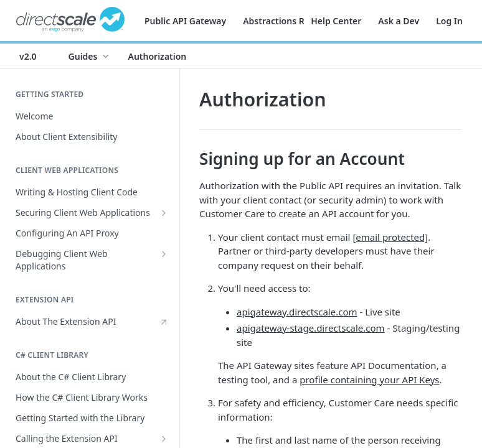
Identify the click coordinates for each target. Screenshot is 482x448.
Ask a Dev (399, 21)
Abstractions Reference (292, 21)
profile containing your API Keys (369, 380)
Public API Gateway (185, 21)
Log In (449, 21)
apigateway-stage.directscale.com (311, 328)
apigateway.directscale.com (297, 312)
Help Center (336, 21)
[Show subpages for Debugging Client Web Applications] (164, 254)
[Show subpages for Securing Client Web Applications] (164, 213)
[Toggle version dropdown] (35, 56)
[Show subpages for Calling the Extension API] (164, 439)
